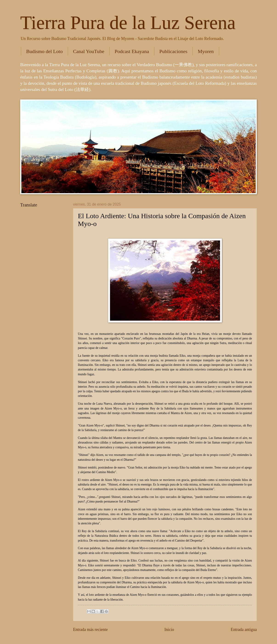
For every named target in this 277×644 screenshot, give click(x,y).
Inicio (169, 630)
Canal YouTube (89, 51)
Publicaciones (173, 51)
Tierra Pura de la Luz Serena (128, 23)
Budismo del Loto (44, 51)
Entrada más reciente (90, 630)
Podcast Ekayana (132, 51)
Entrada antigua (244, 630)
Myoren (206, 51)
